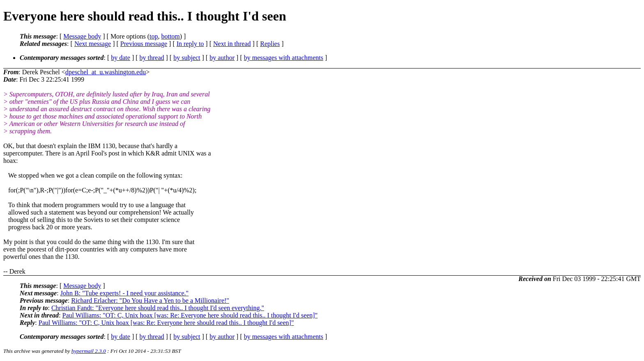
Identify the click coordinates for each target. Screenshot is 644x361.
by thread (152, 58)
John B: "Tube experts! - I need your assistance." (124, 293)
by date (121, 58)
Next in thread (232, 44)
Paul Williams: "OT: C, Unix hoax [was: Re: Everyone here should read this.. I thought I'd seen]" (190, 315)
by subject (187, 58)
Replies (270, 44)
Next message (93, 44)
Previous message (144, 44)
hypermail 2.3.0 (89, 351)
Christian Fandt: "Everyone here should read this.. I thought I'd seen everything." (158, 308)
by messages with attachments (284, 58)
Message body (82, 36)
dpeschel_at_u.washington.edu (106, 72)
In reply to (190, 44)
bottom (170, 36)
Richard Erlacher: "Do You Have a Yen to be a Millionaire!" (150, 300)
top (154, 36)
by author (222, 58)
